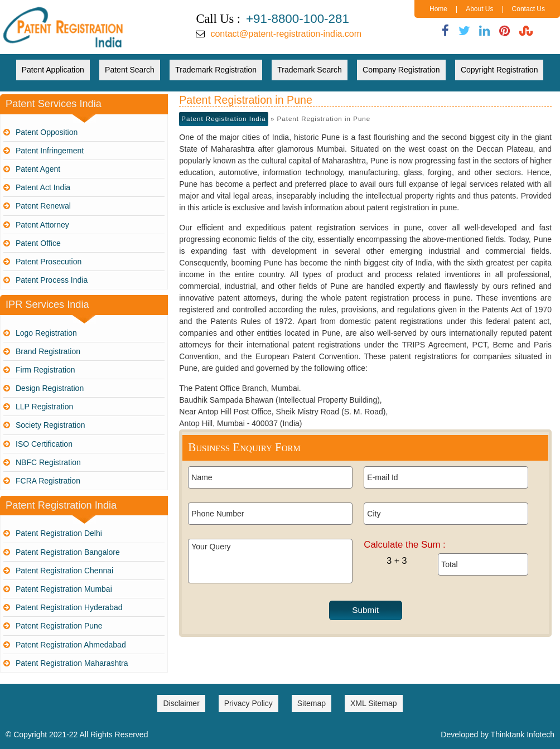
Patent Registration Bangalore (68, 552)
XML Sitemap (374, 703)
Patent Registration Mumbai (64, 589)
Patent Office (38, 243)
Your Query (270, 561)
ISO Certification (44, 444)
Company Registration (401, 70)
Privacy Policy (248, 703)
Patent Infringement (50, 151)
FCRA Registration (48, 481)
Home (438, 9)
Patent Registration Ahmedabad (71, 645)
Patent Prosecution (49, 262)
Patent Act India (43, 187)
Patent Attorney (42, 225)
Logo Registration (46, 333)
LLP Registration (44, 407)
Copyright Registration (499, 70)
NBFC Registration (48, 462)
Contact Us (528, 9)
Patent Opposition (47, 132)
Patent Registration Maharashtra (72, 663)
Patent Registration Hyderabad (69, 607)
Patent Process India (52, 280)
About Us (479, 9)
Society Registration (50, 425)
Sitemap (312, 703)
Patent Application (53, 70)
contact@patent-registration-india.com (286, 34)
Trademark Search (309, 70)
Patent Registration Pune (59, 626)
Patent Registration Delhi (59, 533)
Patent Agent (38, 169)
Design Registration (50, 388)
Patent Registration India (223, 119)
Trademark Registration (216, 70)
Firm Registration (45, 370)
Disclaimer (181, 703)
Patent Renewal (43, 206)
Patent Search (130, 70)
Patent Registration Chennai (64, 571)
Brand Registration (48, 351)
